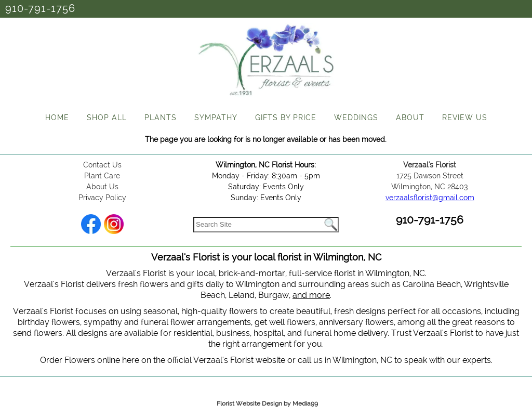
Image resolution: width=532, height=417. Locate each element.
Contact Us (102, 165)
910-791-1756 (40, 8)
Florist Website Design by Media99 (267, 403)
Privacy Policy (102, 198)
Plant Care (102, 176)
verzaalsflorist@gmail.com (430, 198)
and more (311, 295)
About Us (102, 187)
